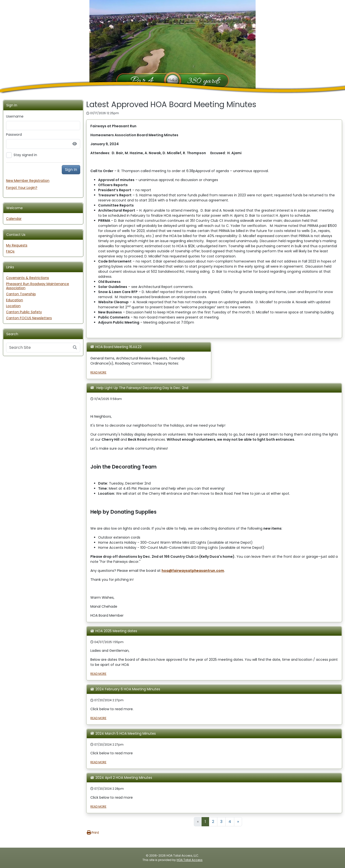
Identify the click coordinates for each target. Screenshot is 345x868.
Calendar (14, 219)
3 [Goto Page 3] (221, 822)
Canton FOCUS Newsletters (29, 318)
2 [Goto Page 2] (213, 822)
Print (93, 833)
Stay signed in (25, 155)
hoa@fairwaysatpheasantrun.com (193, 571)
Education (15, 300)
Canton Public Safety (24, 312)
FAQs (10, 251)
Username (15, 116)
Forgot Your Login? (22, 188)
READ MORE (98, 372)
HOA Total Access (190, 860)
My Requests (17, 245)
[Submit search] (75, 348)
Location (13, 306)
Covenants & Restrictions (27, 278)
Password (14, 135)
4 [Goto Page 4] (230, 822)
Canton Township (21, 294)
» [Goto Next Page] (238, 822)
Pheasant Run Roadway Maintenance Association (38, 286)
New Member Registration (28, 181)
